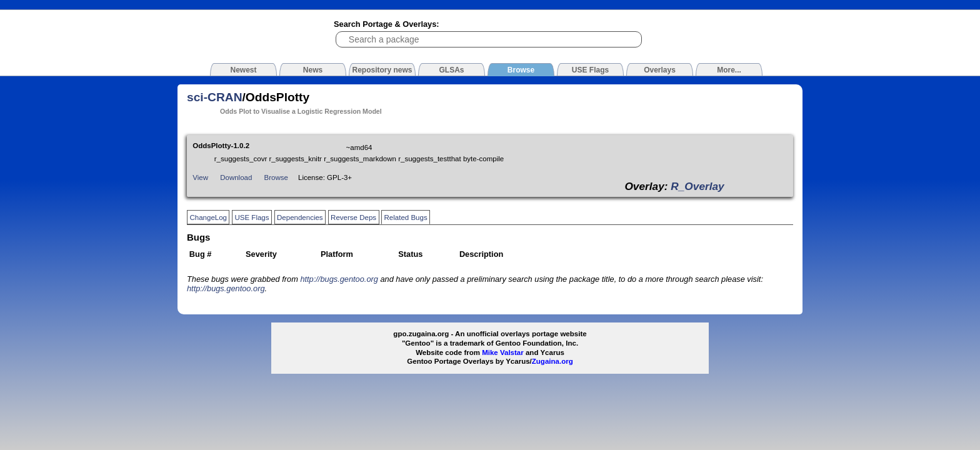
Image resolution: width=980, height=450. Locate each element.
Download (236, 177)
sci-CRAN (215, 97)
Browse (276, 177)
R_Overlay (697, 186)
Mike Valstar (503, 352)
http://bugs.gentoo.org (339, 279)
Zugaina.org (552, 361)
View (200, 177)
